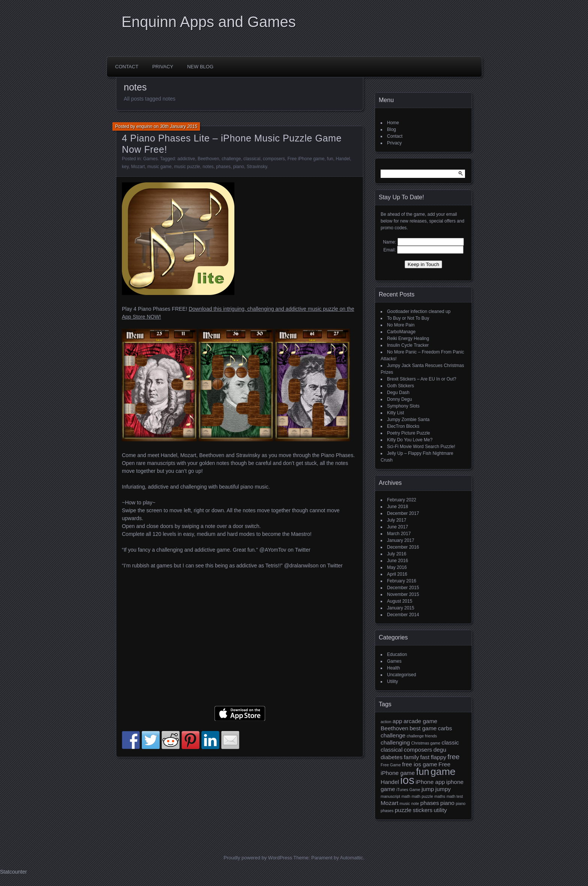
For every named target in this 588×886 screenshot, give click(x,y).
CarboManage (401, 332)
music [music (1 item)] (405, 803)
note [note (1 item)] (415, 803)
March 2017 (399, 534)
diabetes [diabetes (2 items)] (391, 757)
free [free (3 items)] (453, 757)
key (125, 167)
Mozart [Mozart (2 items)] (389, 803)
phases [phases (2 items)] (430, 803)
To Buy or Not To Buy (408, 318)
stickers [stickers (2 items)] (423, 810)
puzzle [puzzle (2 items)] (403, 810)
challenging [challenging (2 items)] (395, 742)
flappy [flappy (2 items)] (439, 757)
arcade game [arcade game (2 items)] (420, 721)
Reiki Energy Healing (408, 338)
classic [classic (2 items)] (450, 742)
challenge (231, 159)
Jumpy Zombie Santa (408, 420)
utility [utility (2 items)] (440, 810)
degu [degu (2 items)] (440, 750)
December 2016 (403, 547)
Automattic (352, 858)
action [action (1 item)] (386, 722)
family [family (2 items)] (411, 757)
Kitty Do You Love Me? (410, 440)
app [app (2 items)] (397, 721)
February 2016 (402, 581)
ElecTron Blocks (403, 426)
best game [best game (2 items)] (423, 728)
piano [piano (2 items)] (447, 803)
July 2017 (397, 520)
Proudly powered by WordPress (258, 858)
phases (223, 167)
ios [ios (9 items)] (407, 780)
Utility (392, 681)
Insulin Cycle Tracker (408, 345)
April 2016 (397, 574)
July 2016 (397, 554)
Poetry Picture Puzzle (409, 433)
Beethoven (208, 159)
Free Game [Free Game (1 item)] (391, 765)
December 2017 (403, 513)
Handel (343, 159)
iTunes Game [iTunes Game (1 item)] (408, 790)
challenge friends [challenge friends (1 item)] (422, 736)
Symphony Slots (403, 406)
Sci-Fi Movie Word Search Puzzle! (421, 447)
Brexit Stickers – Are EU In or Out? (422, 379)
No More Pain (401, 325)
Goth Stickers (400, 386)
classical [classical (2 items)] (391, 750)
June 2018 (397, 507)
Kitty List (395, 413)
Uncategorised (401, 675)
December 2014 (403, 615)
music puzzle (187, 167)
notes (208, 167)
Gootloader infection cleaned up (419, 311)
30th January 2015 (178, 126)
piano (239, 167)
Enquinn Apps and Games (209, 22)
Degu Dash (398, 393)
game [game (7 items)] (443, 772)
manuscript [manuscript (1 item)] (390, 796)
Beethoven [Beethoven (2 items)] (394, 728)
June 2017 (397, 527)
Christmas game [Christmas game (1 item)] (426, 743)
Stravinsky (257, 167)
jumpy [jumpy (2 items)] (443, 789)
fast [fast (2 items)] (425, 757)
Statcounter (13, 872)
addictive (186, 159)
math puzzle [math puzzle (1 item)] (422, 796)
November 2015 (403, 594)
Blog (391, 129)
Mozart (138, 167)
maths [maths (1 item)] (440, 796)
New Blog (200, 67)
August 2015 (400, 601)
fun (330, 159)
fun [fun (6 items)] (422, 772)
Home (393, 123)
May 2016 (397, 567)
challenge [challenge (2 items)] (393, 735)
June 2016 (397, 561)
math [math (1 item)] (406, 796)
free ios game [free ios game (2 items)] (420, 764)
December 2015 (403, 588)
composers (274, 159)
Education (397, 654)
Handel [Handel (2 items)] (390, 782)
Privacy (163, 67)
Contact (127, 67)
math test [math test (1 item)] (455, 796)
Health (394, 668)
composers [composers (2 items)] (418, 750)
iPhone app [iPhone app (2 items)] (430, 782)
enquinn (145, 126)
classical (252, 159)
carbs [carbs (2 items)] (445, 728)
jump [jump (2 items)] (428, 789)
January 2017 (401, 540)
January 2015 (401, 608)
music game (160, 167)
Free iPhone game (306, 159)
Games (151, 159)
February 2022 (402, 500)
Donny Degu (400, 399)
